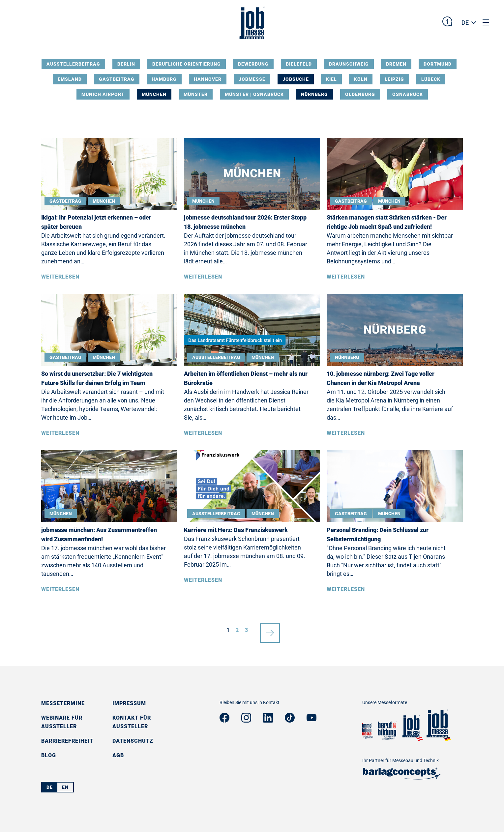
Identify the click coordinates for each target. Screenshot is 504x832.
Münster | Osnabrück (254, 94)
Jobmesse (252, 79)
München (154, 94)
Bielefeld (299, 64)
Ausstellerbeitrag (73, 64)
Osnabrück (408, 94)
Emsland (70, 79)
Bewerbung (253, 64)
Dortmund (438, 64)
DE (465, 23)
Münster (196, 94)
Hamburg (164, 79)
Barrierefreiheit (67, 741)
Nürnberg (314, 94)
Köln (361, 79)
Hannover (208, 79)
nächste (270, 630)
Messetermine (63, 703)
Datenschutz (133, 741)
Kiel (331, 79)
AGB (118, 755)
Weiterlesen (60, 277)
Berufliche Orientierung (187, 64)
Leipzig (394, 79)
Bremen (396, 64)
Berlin (126, 64)
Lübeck (431, 79)
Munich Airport (103, 94)
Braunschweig (349, 64)
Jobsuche (296, 79)
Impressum (129, 703)
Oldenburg (360, 94)
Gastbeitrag (117, 79)
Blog (49, 755)
